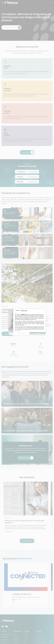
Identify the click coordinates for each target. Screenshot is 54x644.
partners (23, 314)
